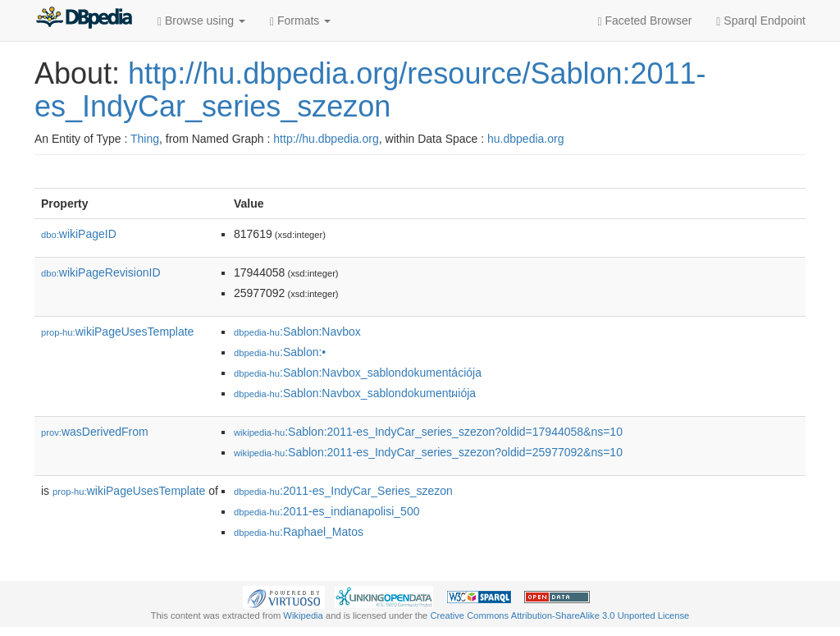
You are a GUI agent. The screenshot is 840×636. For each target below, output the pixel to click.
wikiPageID (79, 234)
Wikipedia (303, 615)
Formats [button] (300, 21)
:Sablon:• (280, 352)
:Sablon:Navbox (297, 332)
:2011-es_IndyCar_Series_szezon (343, 491)
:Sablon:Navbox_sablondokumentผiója (355, 393)
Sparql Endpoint (761, 21)
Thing (145, 139)
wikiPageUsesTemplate (117, 332)
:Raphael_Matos (299, 532)
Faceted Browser (645, 21)
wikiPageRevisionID (101, 272)
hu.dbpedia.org (525, 139)
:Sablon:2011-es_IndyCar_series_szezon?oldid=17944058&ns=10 (428, 432)
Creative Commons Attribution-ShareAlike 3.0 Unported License (559, 615)
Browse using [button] (201, 21)
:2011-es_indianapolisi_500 (326, 511)
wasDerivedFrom (95, 432)
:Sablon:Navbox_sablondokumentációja (358, 373)
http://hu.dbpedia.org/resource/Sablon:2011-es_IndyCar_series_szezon (370, 90)
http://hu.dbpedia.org (326, 139)
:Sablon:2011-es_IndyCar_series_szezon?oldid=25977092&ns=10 (428, 452)
